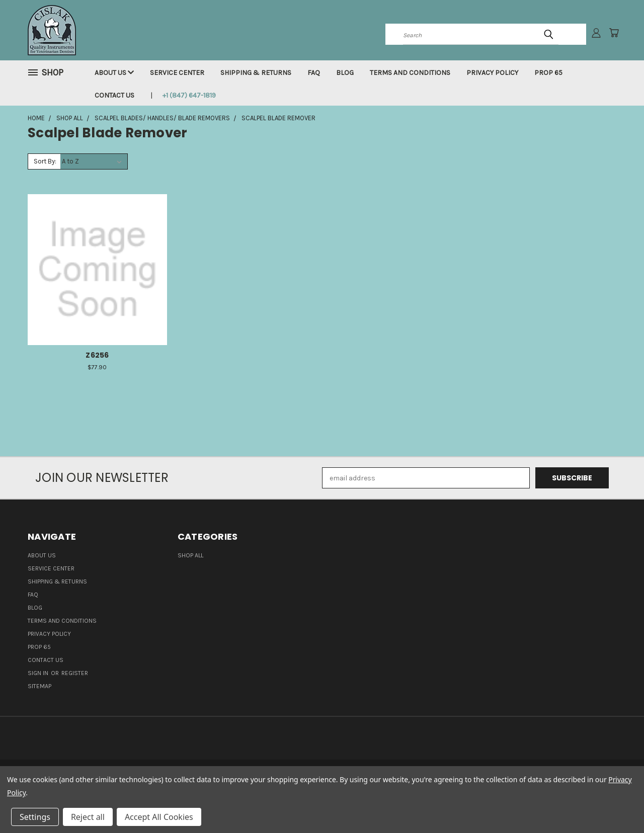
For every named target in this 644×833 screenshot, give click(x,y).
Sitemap (39, 686)
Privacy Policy (492, 73)
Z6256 (97, 355)
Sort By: (45, 161)
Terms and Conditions (410, 73)
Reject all (88, 817)
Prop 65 (548, 73)
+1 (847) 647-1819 (189, 95)
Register (75, 673)
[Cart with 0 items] (614, 33)
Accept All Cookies (159, 817)
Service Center (177, 73)
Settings (35, 817)
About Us (114, 73)
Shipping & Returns (256, 73)
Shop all (190, 555)
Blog (345, 73)
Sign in (39, 673)
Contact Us (114, 95)
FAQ (314, 73)
